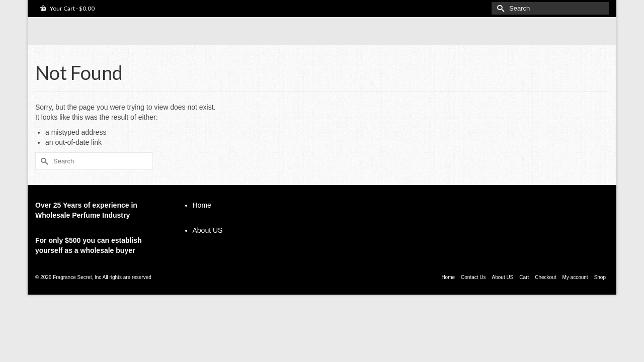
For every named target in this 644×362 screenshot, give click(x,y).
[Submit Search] (499, 8)
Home (202, 221)
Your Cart (67, 8)
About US (208, 246)
